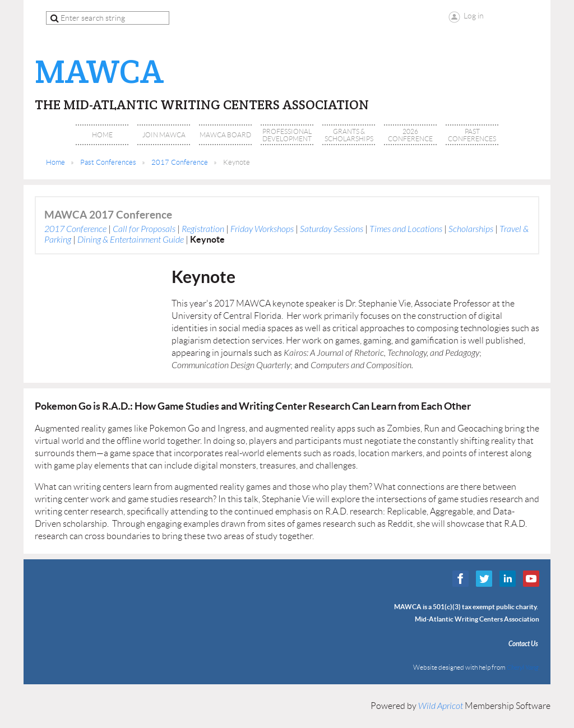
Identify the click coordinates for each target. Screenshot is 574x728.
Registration (203, 229)
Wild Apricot (441, 706)
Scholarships (471, 229)
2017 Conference (180, 162)
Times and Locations (406, 229)
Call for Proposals (144, 229)
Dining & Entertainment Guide (131, 240)
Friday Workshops (262, 229)
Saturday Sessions (332, 229)
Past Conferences (108, 162)
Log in (474, 16)
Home (55, 162)
